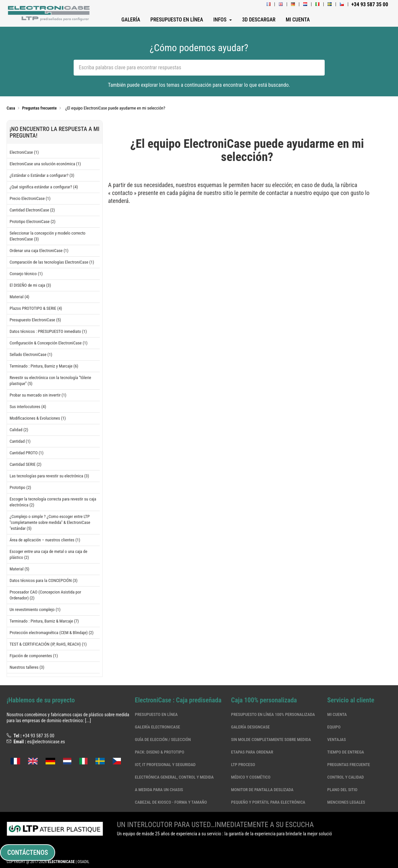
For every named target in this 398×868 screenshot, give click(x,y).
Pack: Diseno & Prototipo (159, 752)
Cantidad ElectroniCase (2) (32, 210)
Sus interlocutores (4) (28, 407)
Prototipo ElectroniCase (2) (33, 222)
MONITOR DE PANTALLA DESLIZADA (262, 790)
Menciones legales (346, 802)
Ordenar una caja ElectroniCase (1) (39, 251)
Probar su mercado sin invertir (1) (38, 395)
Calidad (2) (19, 430)
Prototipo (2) (20, 487)
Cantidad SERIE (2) (25, 464)
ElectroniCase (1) (24, 152)
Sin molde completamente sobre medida (271, 739)
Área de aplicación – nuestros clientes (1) (45, 540)
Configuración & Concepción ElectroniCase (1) (49, 343)
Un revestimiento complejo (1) (35, 610)
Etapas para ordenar (252, 752)
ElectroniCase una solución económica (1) (45, 164)
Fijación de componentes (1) (34, 656)
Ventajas (337, 739)
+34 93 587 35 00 (38, 736)
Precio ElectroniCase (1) (30, 198)
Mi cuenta (337, 714)
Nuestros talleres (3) (27, 667)
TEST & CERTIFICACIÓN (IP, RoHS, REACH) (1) (48, 644)
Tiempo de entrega (346, 752)
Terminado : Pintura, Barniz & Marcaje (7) (44, 621)
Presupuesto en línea (156, 714)
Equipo (334, 727)
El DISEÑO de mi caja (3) (30, 285)
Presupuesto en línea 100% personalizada (273, 714)
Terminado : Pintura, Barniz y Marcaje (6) (44, 366)
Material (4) (19, 297)
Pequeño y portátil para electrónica (268, 802)
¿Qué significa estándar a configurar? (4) (44, 187)
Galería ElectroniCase (157, 727)
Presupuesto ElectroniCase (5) (35, 320)
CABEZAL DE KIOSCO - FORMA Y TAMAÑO (171, 802)
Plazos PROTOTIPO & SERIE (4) (36, 308)
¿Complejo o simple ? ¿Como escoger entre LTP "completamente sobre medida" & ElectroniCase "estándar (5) (50, 522)
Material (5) (19, 569)
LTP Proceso (243, 765)
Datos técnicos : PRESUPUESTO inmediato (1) (48, 331)
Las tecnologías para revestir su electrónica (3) (49, 476)
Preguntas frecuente (349, 765)
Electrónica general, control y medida (174, 777)
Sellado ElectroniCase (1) (31, 354)
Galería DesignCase (251, 727)
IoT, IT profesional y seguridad (165, 765)
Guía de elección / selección (163, 739)
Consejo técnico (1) (26, 274)
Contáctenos (28, 852)
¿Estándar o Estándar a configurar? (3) (42, 175)
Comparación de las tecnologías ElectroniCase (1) (52, 262)
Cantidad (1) (20, 441)
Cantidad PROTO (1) (27, 453)
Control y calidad (346, 777)
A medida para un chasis (159, 790)
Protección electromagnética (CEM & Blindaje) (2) (52, 633)
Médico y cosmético (251, 777)
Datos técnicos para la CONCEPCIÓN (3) (44, 580)
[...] (88, 721)
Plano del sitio (342, 790)
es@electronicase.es (46, 742)
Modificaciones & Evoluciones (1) (38, 418)
